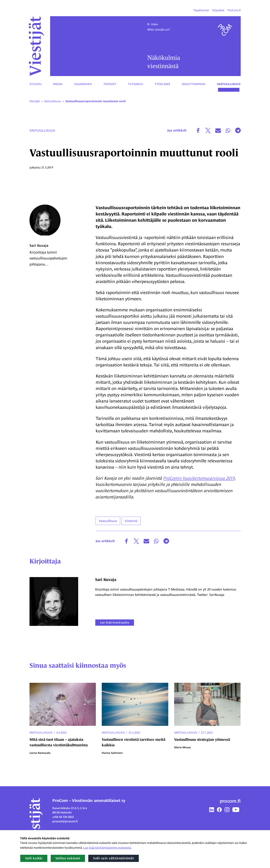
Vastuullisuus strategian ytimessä (202, 740)
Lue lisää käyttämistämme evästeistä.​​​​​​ (107, 848)
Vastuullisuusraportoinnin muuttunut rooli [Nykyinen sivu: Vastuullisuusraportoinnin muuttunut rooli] (96, 101)
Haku (153, 24)
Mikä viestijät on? (159, 30)
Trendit (110, 84)
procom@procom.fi (65, 822)
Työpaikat (218, 10)
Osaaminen (83, 84)
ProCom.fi (234, 10)
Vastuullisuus (229, 84)
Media (58, 84)
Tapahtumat (201, 10)
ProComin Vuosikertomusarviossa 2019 (199, 478)
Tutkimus (135, 84)
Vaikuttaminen (194, 84)
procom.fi (230, 801)
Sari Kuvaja (39, 246)
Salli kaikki (34, 858)
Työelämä (162, 84)
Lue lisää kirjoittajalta (115, 623)
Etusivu (36, 84)
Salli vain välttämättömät (114, 858)
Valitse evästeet (68, 858)
